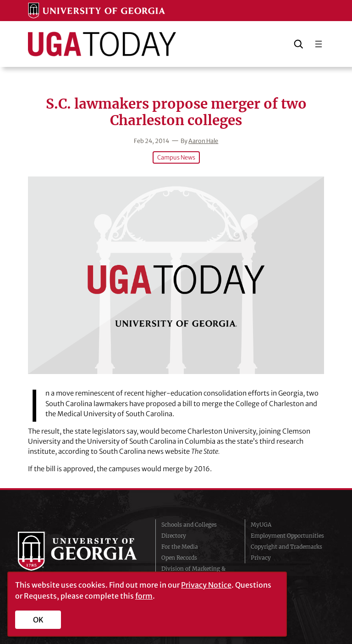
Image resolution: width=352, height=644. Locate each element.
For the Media (180, 547)
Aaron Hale (203, 141)
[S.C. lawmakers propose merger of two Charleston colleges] (176, 275)
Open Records (179, 558)
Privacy (261, 558)
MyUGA (261, 525)
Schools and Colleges (189, 525)
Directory (174, 536)
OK (38, 620)
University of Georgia (80, 551)
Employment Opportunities (287, 536)
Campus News (176, 157)
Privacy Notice (206, 585)
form (144, 596)
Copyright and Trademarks (286, 547)
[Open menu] (319, 44)
